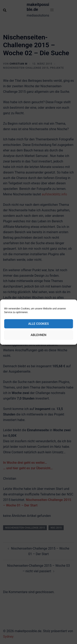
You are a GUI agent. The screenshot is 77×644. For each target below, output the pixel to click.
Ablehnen (38, 335)
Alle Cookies (38, 324)
